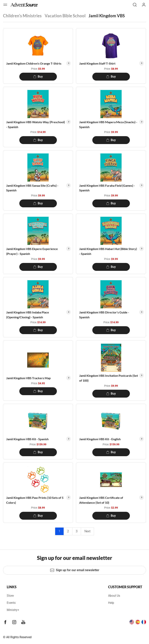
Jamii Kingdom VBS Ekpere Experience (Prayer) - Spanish (32, 251)
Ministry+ (13, 610)
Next (87, 531)
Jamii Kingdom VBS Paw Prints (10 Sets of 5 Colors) (35, 500)
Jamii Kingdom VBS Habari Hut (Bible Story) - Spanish (108, 251)
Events (11, 603)
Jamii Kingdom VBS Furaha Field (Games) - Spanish (107, 188)
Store (10, 596)
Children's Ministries (22, 16)
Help (111, 603)
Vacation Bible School (65, 16)
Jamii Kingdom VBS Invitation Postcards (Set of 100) (109, 378)
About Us (114, 596)
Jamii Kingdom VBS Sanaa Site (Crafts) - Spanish (32, 188)
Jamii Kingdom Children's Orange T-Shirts (34, 63)
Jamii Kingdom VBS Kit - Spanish (27, 439)
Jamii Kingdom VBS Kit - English (100, 439)
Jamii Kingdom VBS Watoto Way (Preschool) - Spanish (36, 124)
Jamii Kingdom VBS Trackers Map (28, 378)
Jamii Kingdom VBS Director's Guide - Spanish (104, 315)
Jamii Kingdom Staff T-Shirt (97, 63)
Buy (38, 77)
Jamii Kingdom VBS (107, 16)
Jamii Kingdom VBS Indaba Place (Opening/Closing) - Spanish (28, 315)
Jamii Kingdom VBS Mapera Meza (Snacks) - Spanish (108, 124)
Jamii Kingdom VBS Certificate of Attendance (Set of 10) (101, 500)
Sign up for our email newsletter (75, 570)
